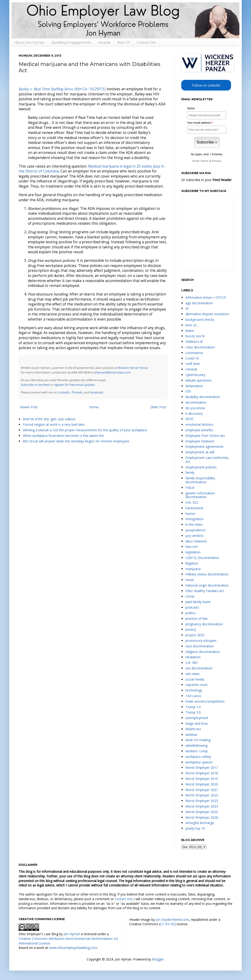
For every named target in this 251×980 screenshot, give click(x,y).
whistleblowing (197, 745)
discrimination (196, 402)
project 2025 (195, 635)
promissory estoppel (201, 641)
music (190, 580)
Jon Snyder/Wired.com (172, 920)
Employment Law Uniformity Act (207, 460)
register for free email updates (74, 385)
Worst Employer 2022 (202, 795)
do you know (195, 408)
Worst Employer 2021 (202, 790)
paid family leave (198, 602)
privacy (191, 629)
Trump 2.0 (193, 712)
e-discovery (194, 414)
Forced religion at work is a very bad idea (54, 424)
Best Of (123, 42)
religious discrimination (203, 652)
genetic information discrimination (200, 495)
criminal (191, 369)
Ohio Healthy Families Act (205, 591)
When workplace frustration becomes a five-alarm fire (63, 436)
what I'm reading (198, 740)
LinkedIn (64, 392)
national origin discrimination (207, 585)
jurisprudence (196, 530)
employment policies (201, 467)
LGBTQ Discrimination (202, 558)
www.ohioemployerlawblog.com (73, 948)
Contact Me (146, 42)
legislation (193, 552)
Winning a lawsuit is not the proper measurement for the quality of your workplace (85, 430)
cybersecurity (195, 375)
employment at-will (200, 452)
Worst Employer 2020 (202, 784)
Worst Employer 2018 (202, 773)
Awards (104, 42)
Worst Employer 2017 (202, 767)
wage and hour (197, 723)
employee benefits (199, 430)
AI (187, 308)
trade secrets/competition (205, 701)
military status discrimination (207, 574)
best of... (192, 325)
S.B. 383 (192, 663)
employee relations (200, 441)
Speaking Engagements (71, 42)
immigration (195, 519)
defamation (194, 386)
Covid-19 (192, 358)
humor (190, 514)
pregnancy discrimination (204, 624)
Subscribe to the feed (35, 385)
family (190, 472)
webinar (191, 735)
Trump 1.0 (193, 707)
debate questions (198, 380)
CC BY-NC (168, 924)
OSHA (190, 596)
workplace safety (198, 757)
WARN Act (193, 729)
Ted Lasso (193, 696)
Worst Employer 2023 (202, 801)
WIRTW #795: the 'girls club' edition (49, 419)
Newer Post (29, 407)
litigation (192, 563)
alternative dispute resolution (207, 314)
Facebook (96, 392)
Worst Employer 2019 (202, 779)
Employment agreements (205, 446)
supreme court (197, 685)
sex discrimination (199, 668)
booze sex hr (195, 336)
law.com (192, 547)
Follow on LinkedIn (206, 85)
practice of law (197, 618)
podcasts (192, 607)
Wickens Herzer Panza (132, 368)
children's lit (194, 342)
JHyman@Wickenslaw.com (112, 372)
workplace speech (199, 762)
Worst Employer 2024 (202, 806)
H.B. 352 (192, 502)
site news (193, 674)
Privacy (217, 161)
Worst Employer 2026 (202, 817)
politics (191, 613)
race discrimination (200, 646)
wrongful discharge (200, 823)
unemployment (197, 718)
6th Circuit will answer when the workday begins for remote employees (76, 441)
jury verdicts (195, 536)
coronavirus (194, 353)
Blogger (158, 959)
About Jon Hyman (30, 42)
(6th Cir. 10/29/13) (62, 89)
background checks (200, 320)
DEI (188, 391)
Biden (190, 331)
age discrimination (199, 303)
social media (195, 679)
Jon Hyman (72, 934)
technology (194, 690)
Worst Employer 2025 (202, 812)
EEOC (190, 419)
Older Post (158, 407)
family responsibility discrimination (200, 480)
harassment (194, 508)
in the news (194, 524)
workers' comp (197, 751)
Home (94, 407)
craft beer (193, 364)
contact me (123, 899)
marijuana (193, 569)
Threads (77, 392)
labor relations (196, 541)
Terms (204, 161)
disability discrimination (203, 397)
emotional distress (199, 424)
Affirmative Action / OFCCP (206, 297)
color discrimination (200, 347)
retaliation (193, 657)
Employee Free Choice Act (205, 436)
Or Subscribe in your (206, 180)
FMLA (190, 488)
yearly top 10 (195, 828)
